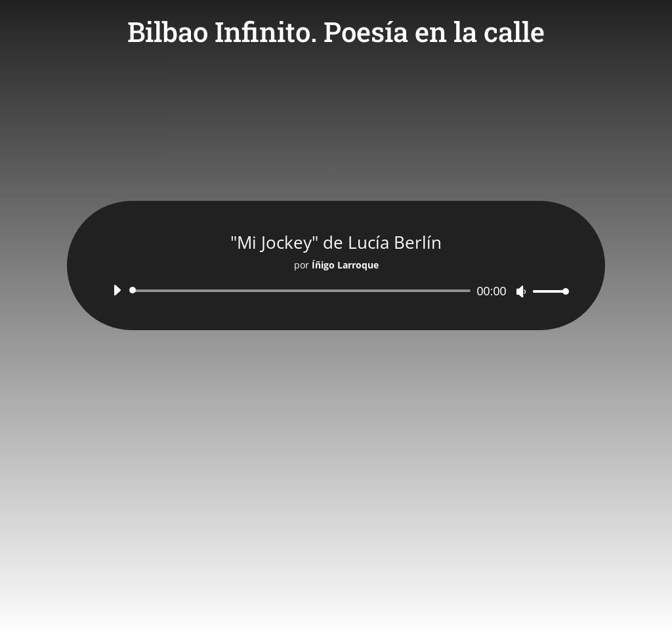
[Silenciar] (521, 291)
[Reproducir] (117, 290)
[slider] (302, 291)
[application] (336, 291)
